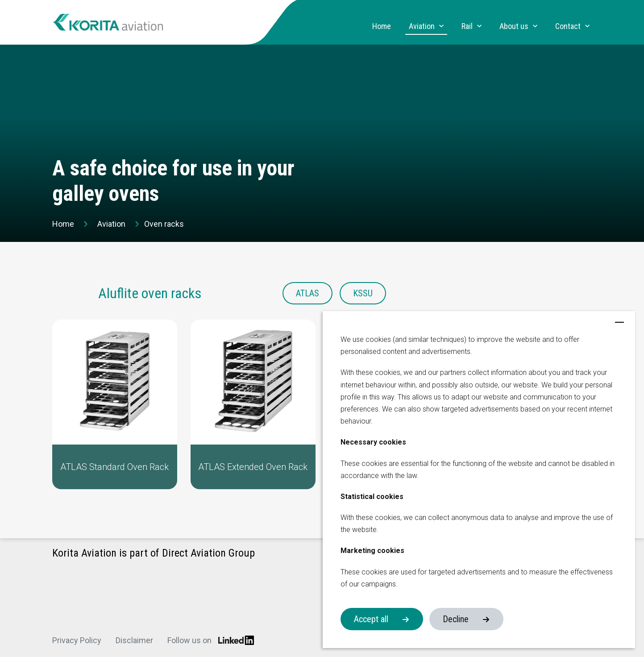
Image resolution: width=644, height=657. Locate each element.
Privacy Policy (77, 640)
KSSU (363, 293)
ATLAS (307, 293)
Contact (568, 26)
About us (514, 26)
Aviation (422, 26)
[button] (115, 404)
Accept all (371, 619)
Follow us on (211, 640)
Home (382, 26)
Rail (467, 26)
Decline (456, 619)
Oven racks (164, 224)
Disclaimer (134, 640)
